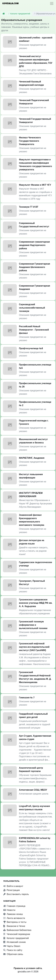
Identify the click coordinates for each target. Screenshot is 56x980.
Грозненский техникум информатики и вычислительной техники (33, 625)
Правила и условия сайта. (28, 968)
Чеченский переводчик (17, 934)
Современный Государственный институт (34, 225)
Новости (9, 910)
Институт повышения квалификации (31, 476)
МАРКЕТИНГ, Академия (32, 458)
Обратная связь (13, 954)
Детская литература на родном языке (32, 542)
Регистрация (12, 890)
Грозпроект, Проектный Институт (32, 583)
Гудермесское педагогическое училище (36, 564)
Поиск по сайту (13, 950)
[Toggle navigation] (52, 3)
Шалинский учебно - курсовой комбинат (36, 39)
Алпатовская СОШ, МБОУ (33, 790)
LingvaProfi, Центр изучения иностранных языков (34, 808)
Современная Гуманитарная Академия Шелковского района (35, 267)
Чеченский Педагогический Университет (34, 102)
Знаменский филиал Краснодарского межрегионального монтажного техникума (32, 520)
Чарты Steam (12, 946)
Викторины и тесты (15, 922)
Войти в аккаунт (13, 886)
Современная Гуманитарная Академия (35, 287)
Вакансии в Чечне (14, 926)
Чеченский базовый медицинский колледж (31, 83)
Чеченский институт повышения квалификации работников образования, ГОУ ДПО (36, 61)
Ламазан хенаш (13, 914)
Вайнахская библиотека (17, 930)
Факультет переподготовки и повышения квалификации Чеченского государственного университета (35, 165)
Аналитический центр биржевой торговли (31, 770)
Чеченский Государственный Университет (35, 121)
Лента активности (14, 918)
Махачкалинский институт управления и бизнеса (33, 441)
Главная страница (14, 906)
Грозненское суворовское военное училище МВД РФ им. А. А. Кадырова (36, 603)
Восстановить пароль (16, 894)
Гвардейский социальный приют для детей (33, 716)
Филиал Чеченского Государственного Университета (30, 141)
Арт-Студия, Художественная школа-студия (35, 738)
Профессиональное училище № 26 (35, 385)
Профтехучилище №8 (31, 348)
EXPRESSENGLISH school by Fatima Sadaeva (35, 840)
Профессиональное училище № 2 (35, 404)
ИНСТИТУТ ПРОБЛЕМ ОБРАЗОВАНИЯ (31, 495)
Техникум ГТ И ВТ (29, 207)
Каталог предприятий (20, 14)
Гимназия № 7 (27, 698)
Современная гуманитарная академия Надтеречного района (34, 245)
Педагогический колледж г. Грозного (34, 422)
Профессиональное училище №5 (35, 366)
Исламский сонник (14, 942)
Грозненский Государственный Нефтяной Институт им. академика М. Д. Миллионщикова (35, 677)
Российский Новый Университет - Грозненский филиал (34, 330)
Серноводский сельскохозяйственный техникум (32, 308)
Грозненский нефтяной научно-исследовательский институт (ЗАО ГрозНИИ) (34, 647)
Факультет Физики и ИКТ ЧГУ (35, 185)
